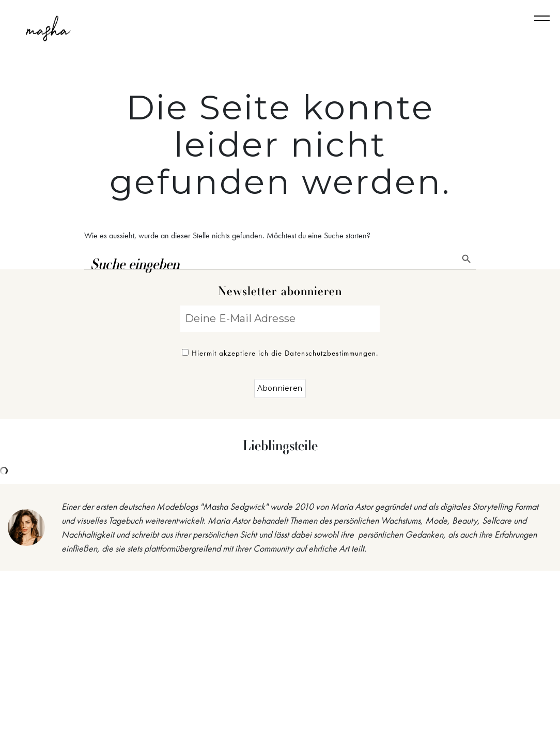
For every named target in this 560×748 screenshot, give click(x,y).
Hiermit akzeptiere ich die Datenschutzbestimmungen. (280, 353)
